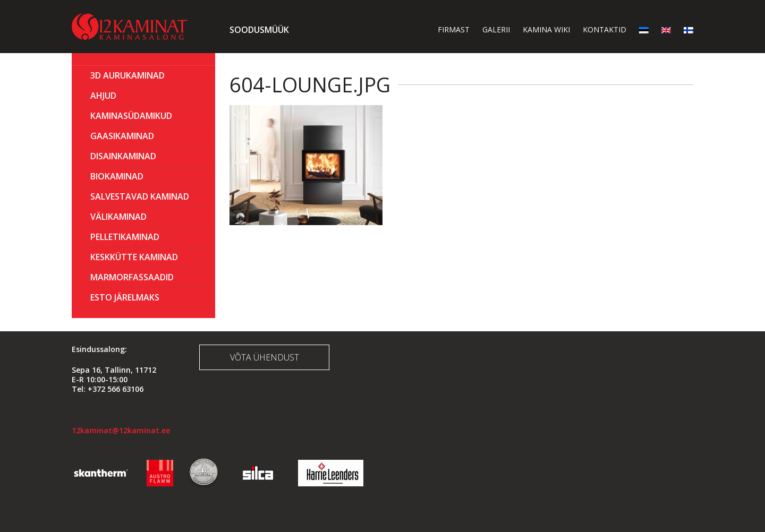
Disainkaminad (123, 156)
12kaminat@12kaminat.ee (121, 430)
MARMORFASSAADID (132, 277)
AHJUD (103, 96)
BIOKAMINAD (117, 176)
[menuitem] (644, 29)
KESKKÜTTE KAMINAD (134, 257)
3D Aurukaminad (127, 75)
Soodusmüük (259, 30)
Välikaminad (118, 217)
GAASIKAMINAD (122, 136)
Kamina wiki (546, 29)
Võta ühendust (265, 357)
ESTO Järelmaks (125, 297)
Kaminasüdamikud (131, 116)
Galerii (496, 29)
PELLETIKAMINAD (125, 237)
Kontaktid (605, 29)
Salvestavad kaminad (140, 196)
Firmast (454, 29)
